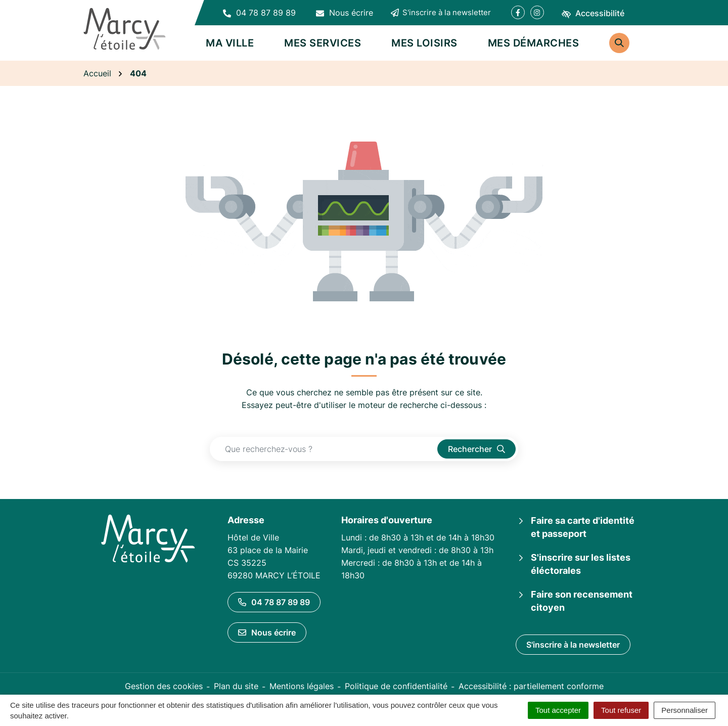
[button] (259, 13)
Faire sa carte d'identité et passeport (583, 527)
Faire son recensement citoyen (582, 601)
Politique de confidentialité (396, 686)
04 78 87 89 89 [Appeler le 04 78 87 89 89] (274, 602)
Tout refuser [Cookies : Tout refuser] (621, 710)
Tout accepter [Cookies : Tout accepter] (558, 710)
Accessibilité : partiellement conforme (531, 686)
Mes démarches (534, 43)
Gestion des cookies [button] (164, 686)
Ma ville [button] (230, 43)
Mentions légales (302, 686)
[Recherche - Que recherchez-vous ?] (324, 449)
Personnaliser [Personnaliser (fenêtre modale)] (685, 710)
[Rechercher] (619, 43)
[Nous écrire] (345, 13)
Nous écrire (267, 632)
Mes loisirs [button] (424, 43)
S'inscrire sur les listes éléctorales (581, 564)
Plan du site (236, 686)
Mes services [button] (323, 43)
